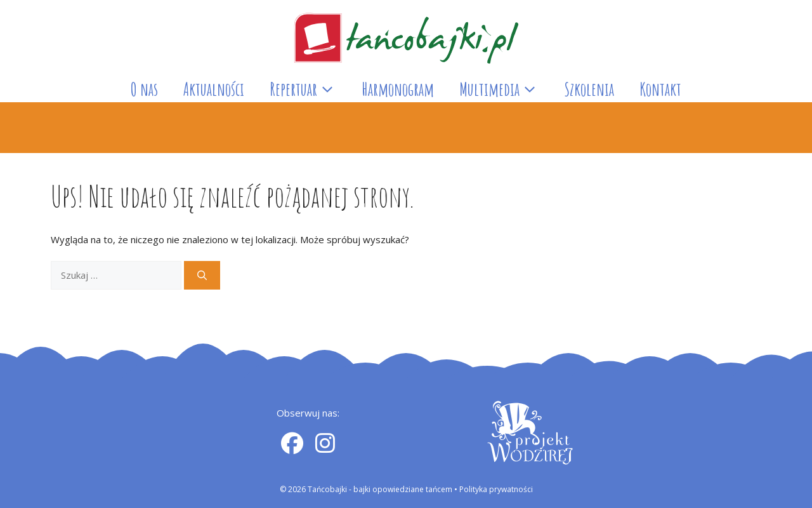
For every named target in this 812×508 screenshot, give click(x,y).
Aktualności (214, 89)
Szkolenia (589, 89)
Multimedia (505, 90)
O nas (144, 89)
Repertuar (309, 90)
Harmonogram (398, 89)
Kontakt (660, 89)
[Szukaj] (202, 275)
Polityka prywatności (496, 489)
